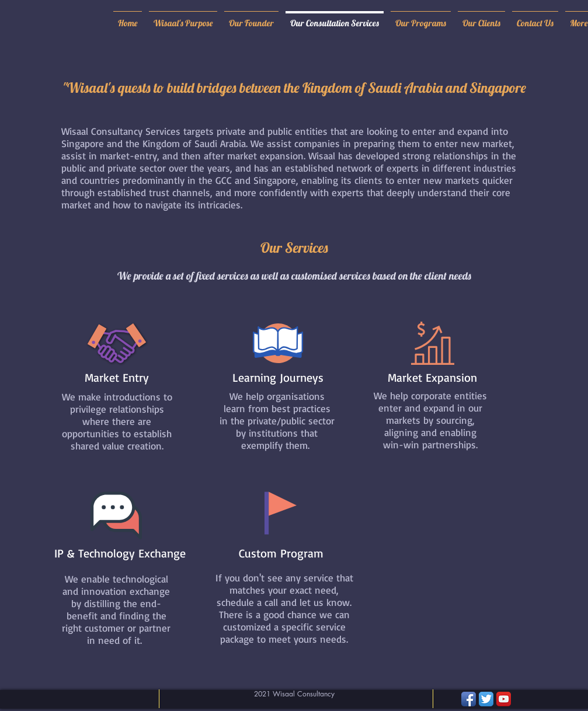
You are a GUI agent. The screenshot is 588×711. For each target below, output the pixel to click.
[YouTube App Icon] (504, 699)
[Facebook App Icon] (469, 699)
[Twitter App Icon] (486, 699)
